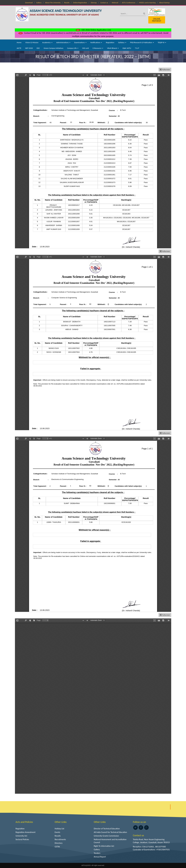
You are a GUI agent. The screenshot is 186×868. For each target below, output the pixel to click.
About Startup (164, 3)
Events (57, 832)
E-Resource (98, 48)
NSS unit (86, 48)
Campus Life (73, 48)
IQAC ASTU (127, 48)
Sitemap (94, 3)
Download (29, 3)
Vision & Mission (32, 42)
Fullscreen (165, 70)
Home (19, 42)
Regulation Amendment (26, 832)
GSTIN (57, 847)
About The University (53, 3)
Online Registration (80, 3)
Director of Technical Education (107, 829)
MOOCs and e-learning (147, 3)
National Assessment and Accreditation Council (110, 841)
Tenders (97, 853)
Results (67, 3)
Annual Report (100, 857)
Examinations (80, 42)
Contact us (104, 3)
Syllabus (122, 42)
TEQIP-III (162, 42)
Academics (47, 42)
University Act (21, 836)
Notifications (96, 42)
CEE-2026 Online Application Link (93, 30)
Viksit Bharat (113, 48)
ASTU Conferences (129, 3)
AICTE (19, 48)
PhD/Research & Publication (142, 42)
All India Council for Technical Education (110, 832)
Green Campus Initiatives (54, 48)
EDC (38, 48)
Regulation (110, 42)
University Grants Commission (106, 836)
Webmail (115, 3)
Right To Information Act (104, 846)
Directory (59, 843)
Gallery (39, 3)
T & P (137, 48)
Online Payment (157, 20)
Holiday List (60, 829)
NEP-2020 (29, 48)
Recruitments (60, 839)
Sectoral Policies (22, 839)
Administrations (63, 42)
